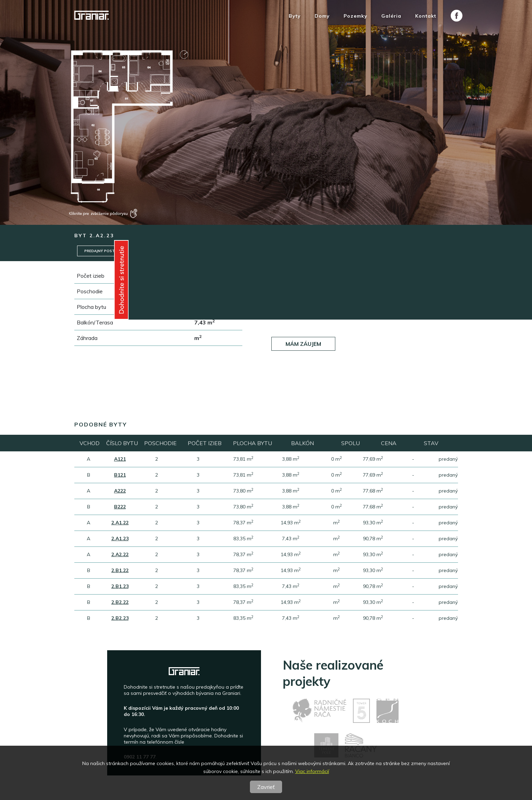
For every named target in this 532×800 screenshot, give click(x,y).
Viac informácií (312, 771)
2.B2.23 (120, 618)
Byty (295, 16)
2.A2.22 (120, 555)
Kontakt (426, 16)
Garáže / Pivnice (286, 251)
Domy (322, 16)
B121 (120, 475)
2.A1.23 (120, 539)
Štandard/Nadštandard (165, 251)
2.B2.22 (120, 603)
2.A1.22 (120, 523)
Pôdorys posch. (388, 251)
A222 (120, 491)
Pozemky (356, 16)
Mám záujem (303, 342)
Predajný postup (103, 251)
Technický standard (230, 251)
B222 (120, 507)
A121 (120, 459)
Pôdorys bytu (336, 251)
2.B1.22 (120, 571)
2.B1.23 (120, 587)
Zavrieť (266, 787)
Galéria (391, 16)
